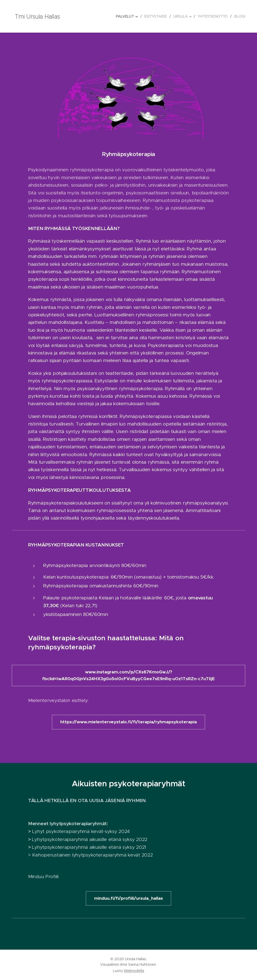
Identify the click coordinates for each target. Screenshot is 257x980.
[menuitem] (128, 16)
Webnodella (134, 971)
